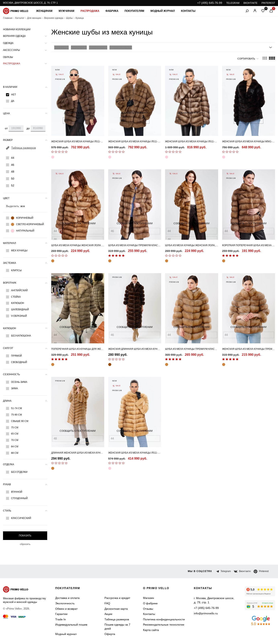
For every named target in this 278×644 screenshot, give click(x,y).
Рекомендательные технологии (164, 625)
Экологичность (65, 603)
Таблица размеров (117, 619)
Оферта (110, 634)
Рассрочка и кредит (117, 598)
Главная (8, 18)
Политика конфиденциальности (164, 619)
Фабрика (112, 11)
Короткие (77, 47)
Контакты (188, 11)
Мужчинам (66, 11)
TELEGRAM (233, 3)
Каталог (20, 18)
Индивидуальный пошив (71, 625)
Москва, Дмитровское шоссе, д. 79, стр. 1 (30, 3)
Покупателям (134, 11)
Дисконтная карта (116, 609)
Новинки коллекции (17, 29)
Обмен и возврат (66, 609)
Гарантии (61, 614)
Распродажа (90, 11)
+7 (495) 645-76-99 (210, 3)
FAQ (107, 603)
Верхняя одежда (54, 18)
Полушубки (95, 47)
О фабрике (150, 603)
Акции (108, 614)
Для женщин (34, 18)
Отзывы (148, 609)
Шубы (69, 18)
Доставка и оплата (67, 598)
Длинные (60, 47)
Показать (25, 536)
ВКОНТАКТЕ (250, 3)
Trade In (61, 619)
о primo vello (156, 588)
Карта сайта (151, 630)
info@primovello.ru (206, 613)
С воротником (117, 47)
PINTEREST (268, 3)
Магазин (149, 598)
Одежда (8, 43)
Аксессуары (11, 50)
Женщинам (44, 11)
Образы (8, 57)
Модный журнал (163, 11)
